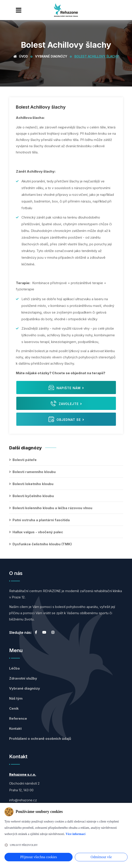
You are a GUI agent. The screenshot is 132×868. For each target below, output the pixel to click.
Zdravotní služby (23, 678)
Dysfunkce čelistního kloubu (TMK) (42, 544)
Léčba (14, 668)
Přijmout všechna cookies (38, 857)
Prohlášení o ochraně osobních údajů (40, 739)
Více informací (75, 834)
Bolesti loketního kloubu (33, 484)
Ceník (14, 708)
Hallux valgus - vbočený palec (38, 532)
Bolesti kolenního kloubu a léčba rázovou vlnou (52, 508)
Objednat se (66, 419)
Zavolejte (66, 403)
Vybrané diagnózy (51, 56)
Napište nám (66, 388)
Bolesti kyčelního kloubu (33, 496)
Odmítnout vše (101, 857)
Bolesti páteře (25, 460)
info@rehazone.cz (23, 800)
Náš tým (16, 698)
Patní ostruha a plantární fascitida (41, 520)
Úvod (21, 56)
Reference (18, 718)
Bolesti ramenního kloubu (34, 472)
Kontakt (15, 728)
